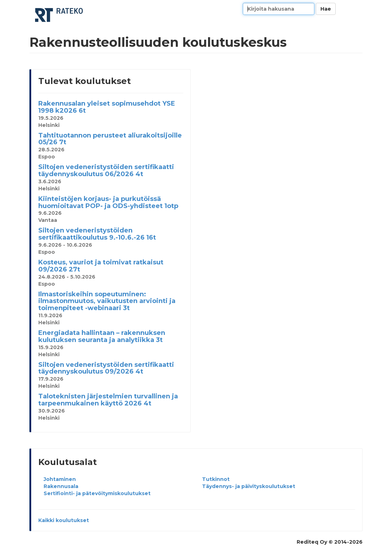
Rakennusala (61, 486)
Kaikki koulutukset (64, 520)
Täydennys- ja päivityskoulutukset (249, 486)
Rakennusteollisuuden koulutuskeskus (60, 15)
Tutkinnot (216, 479)
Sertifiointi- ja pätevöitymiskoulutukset (97, 493)
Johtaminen (60, 479)
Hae (326, 9)
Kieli (354, 9)
